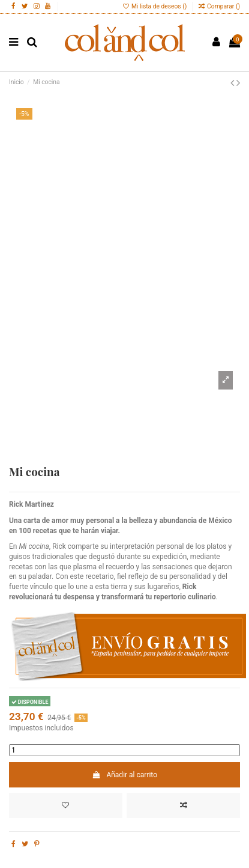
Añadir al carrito (124, 775)
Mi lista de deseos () (155, 6)
